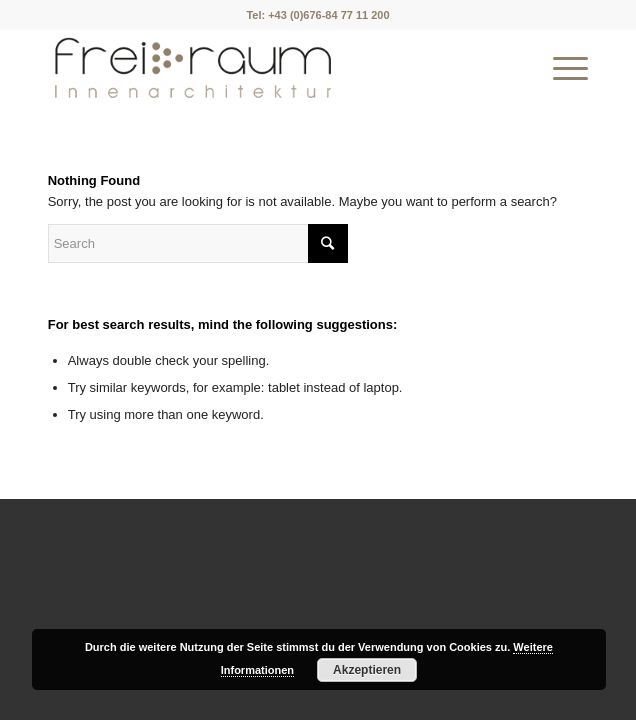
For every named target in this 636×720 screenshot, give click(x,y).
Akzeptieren (367, 670)
